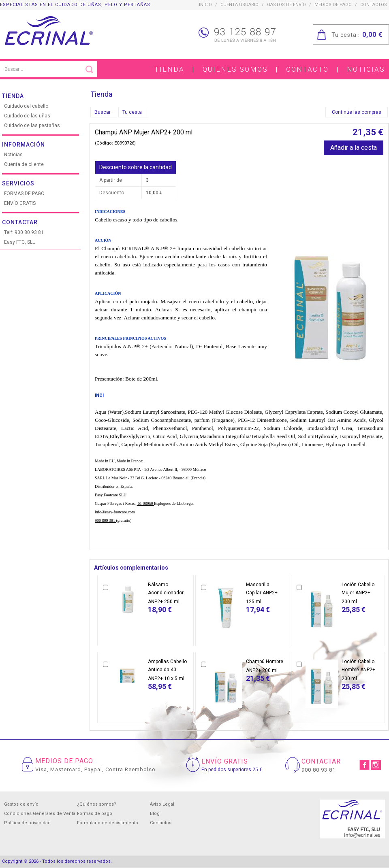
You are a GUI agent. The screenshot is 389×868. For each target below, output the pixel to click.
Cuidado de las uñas (27, 116)
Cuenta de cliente (24, 164)
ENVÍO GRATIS (20, 203)
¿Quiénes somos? (97, 804)
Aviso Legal (162, 804)
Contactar (20, 222)
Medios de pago (333, 5)
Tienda (169, 69)
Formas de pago (95, 814)
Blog (155, 814)
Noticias (366, 69)
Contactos (161, 823)
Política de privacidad (27, 823)
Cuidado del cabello (26, 106)
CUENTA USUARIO (239, 5)
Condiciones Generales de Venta (40, 814)
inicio (205, 5)
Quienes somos (235, 69)
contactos (374, 5)
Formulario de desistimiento (108, 823)
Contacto (307, 69)
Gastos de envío (286, 5)
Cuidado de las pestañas (32, 126)
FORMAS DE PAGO (24, 194)
